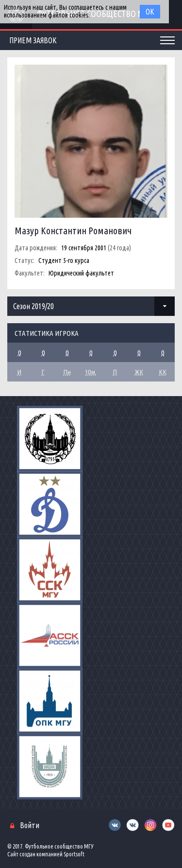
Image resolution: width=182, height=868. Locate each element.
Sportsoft (74, 854)
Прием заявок (33, 40)
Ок (150, 12)
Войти (30, 825)
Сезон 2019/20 (33, 306)
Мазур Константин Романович (73, 231)
